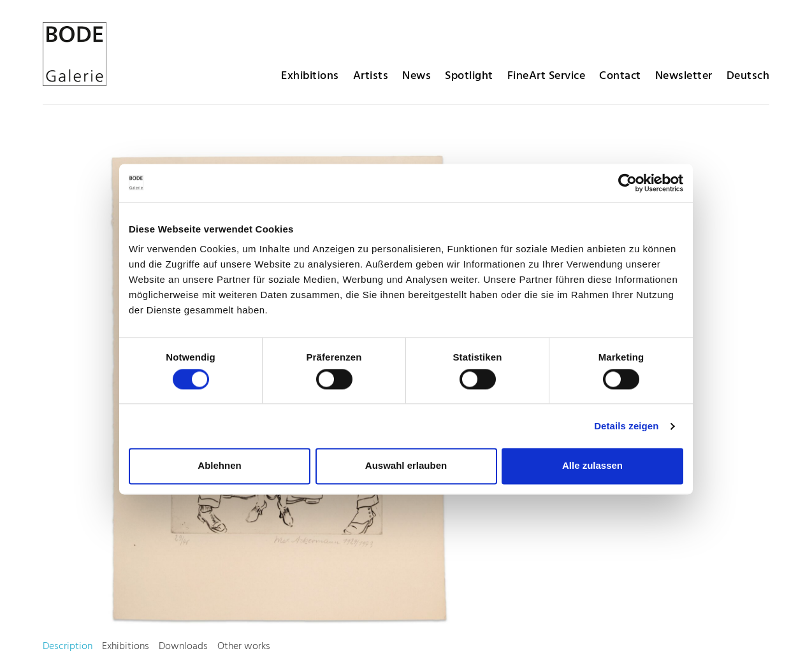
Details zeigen (626, 426)
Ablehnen (219, 466)
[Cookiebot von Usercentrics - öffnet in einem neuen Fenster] (627, 183)
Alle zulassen (592, 466)
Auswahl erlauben (406, 466)
